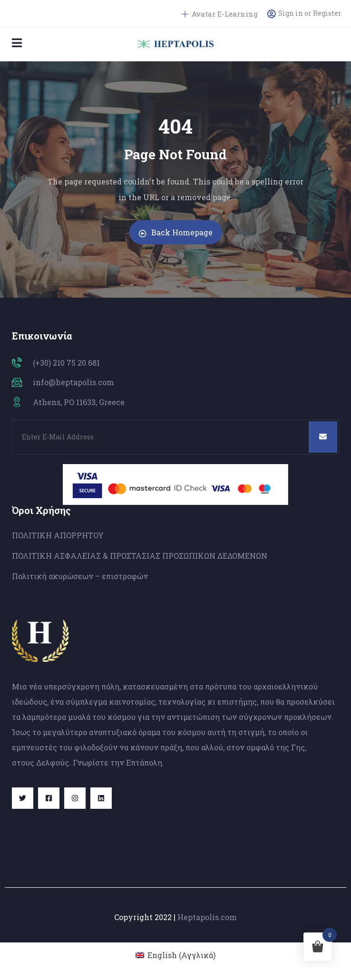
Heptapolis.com (207, 917)
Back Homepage (176, 232)
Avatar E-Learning (220, 14)
